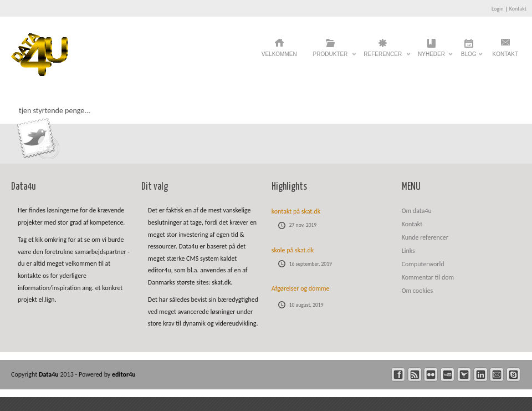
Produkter (331, 57)
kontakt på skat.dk (296, 211)
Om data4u (417, 211)
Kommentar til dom (428, 277)
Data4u (50, 374)
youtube (447, 375)
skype (513, 375)
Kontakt (518, 9)
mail (497, 375)
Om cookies (418, 291)
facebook (398, 375)
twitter (464, 375)
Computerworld (423, 264)
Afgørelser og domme (301, 288)
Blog (469, 57)
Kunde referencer (425, 237)
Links (408, 251)
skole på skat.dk (293, 250)
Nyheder (431, 57)
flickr (431, 375)
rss (415, 375)
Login (498, 9)
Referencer (383, 57)
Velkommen (279, 54)
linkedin (481, 375)
